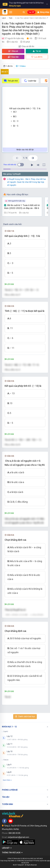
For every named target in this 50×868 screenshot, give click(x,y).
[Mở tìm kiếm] (24, 12)
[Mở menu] (11, 12)
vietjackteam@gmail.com (18, 837)
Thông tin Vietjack (12, 853)
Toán (11, 18)
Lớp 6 (4, 18)
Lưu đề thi (37, 57)
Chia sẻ (13, 51)
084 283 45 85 (14, 833)
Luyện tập (30, 81)
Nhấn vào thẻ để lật (25, 150)
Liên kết (7, 848)
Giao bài (13, 57)
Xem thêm (7, 780)
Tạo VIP (31, 12)
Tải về (37, 51)
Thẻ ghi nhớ (11, 81)
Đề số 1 (5, 72)
